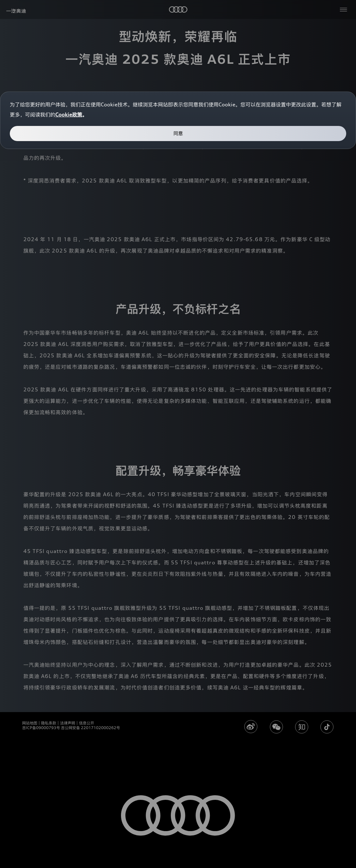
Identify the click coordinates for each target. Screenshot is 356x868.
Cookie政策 (69, 115)
